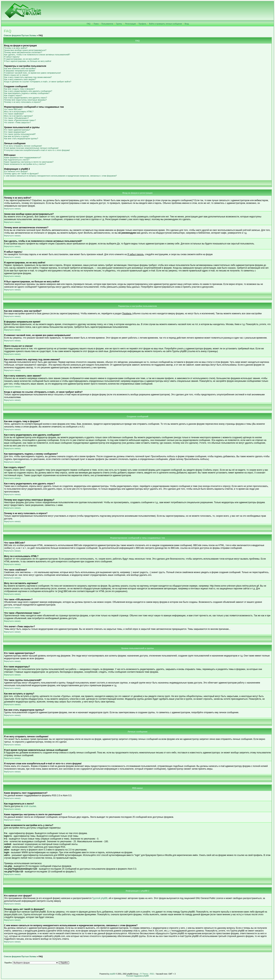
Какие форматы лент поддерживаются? (23, 157)
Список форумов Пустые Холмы (20, 35)
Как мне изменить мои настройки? (20, 68)
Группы (119, 24)
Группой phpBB (100, 898)
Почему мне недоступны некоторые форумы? (25, 100)
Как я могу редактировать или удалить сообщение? (28, 91)
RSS (152, 974)
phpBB (112, 974)
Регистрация (131, 24)
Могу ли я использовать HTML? (19, 112)
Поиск (96, 24)
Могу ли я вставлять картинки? (18, 116)
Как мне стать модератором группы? (21, 139)
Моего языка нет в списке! (16, 75)
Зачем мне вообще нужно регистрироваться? (25, 50)
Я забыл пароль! (12, 57)
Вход (187, 24)
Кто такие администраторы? (17, 130)
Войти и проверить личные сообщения (165, 24)
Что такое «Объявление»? (16, 118)
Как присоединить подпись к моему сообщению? (27, 93)
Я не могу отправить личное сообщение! (23, 146)
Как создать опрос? (13, 95)
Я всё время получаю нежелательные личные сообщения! (31, 148)
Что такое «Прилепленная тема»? (20, 120)
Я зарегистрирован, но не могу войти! (22, 59)
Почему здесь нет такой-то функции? (21, 174)
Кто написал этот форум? (16, 171)
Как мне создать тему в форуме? (19, 89)
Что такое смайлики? (14, 114)
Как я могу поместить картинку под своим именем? (28, 77)
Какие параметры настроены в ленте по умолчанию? (29, 162)
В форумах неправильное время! (20, 71)
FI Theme (144, 974)
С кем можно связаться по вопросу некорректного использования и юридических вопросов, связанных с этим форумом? (60, 176)
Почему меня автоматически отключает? (23, 52)
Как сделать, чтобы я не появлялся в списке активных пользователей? (37, 55)
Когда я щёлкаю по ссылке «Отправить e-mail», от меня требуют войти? (38, 82)
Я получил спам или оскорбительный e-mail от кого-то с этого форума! (37, 150)
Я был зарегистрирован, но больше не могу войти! (28, 61)
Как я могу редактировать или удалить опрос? (26, 98)
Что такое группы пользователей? (20, 134)
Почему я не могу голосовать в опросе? (23, 102)
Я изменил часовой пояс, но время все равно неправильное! (32, 73)
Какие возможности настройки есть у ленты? (25, 164)
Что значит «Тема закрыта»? (17, 122)
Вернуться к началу (12, 209)
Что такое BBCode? (13, 109)
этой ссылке (30, 806)
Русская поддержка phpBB (137, 976)
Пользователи (107, 24)
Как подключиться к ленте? (17, 160)
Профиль (143, 24)
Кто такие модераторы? (15, 132)
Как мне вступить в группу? (17, 136)
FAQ (89, 24)
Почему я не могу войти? (16, 48)
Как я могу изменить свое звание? (20, 79)
